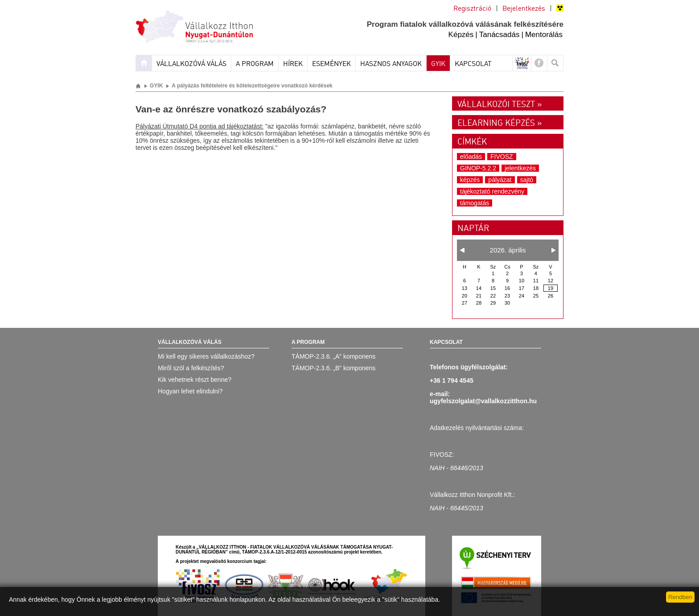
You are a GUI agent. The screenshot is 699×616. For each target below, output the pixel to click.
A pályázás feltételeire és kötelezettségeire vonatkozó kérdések (252, 86)
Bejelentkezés (524, 9)
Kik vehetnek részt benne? (195, 380)
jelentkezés (520, 168)
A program (255, 64)
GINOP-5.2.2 (478, 168)
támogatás (475, 203)
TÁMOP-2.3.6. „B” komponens (333, 368)
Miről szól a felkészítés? (191, 368)
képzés (470, 180)
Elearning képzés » (500, 124)
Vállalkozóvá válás (191, 64)
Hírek (293, 64)
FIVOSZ (502, 157)
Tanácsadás (500, 35)
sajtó (527, 180)
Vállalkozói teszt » (500, 105)
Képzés (461, 35)
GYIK (438, 64)
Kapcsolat (473, 64)
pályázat (500, 180)
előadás (471, 157)
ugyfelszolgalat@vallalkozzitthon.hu (483, 401)
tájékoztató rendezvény (492, 191)
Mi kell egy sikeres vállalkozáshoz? (206, 356)
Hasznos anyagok (391, 64)
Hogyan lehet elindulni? (190, 391)
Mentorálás (544, 35)
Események (331, 64)
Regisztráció (472, 9)
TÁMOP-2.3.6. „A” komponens (333, 356)
